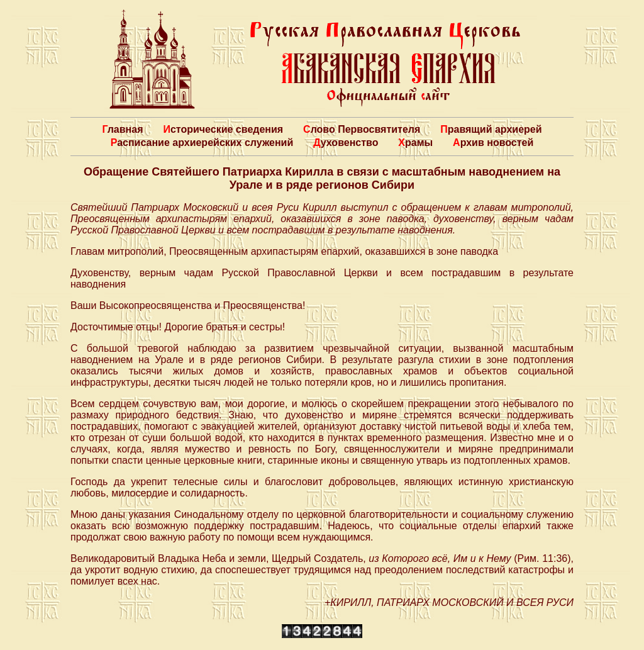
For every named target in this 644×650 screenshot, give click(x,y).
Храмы (415, 143)
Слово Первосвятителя (362, 129)
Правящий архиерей (491, 129)
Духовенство (346, 143)
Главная (122, 129)
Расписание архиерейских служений (202, 143)
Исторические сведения (223, 129)
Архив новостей (493, 143)
